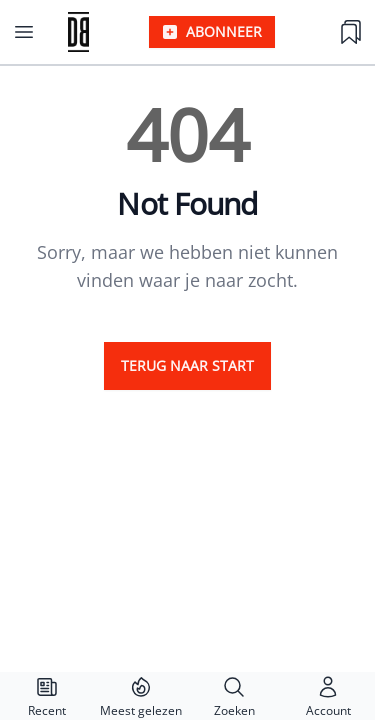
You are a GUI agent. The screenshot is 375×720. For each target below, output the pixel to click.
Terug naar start (187, 365)
